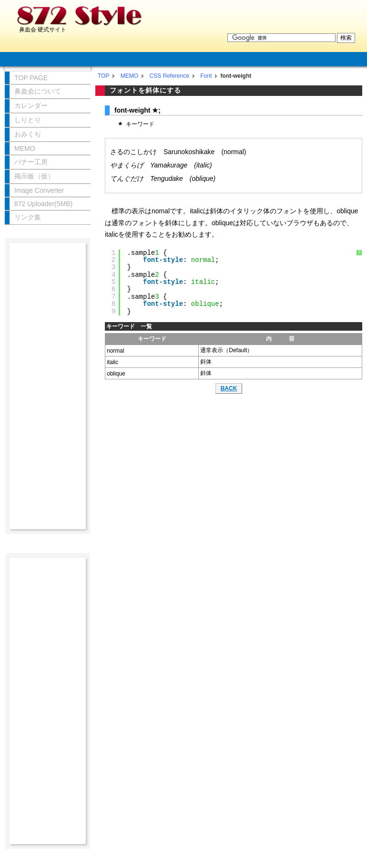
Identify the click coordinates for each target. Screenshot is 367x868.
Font (206, 76)
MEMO (129, 76)
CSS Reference (169, 76)
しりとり (28, 120)
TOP (103, 76)
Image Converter (39, 190)
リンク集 (28, 217)
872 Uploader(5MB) (43, 204)
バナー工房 (31, 162)
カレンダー (31, 105)
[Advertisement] (48, 386)
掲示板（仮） (34, 176)
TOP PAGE (31, 78)
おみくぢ (28, 134)
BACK (229, 388)
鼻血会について (38, 91)
